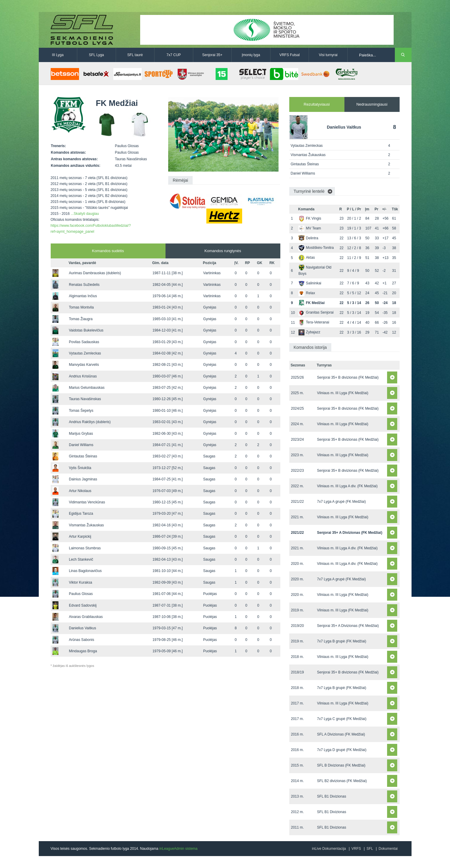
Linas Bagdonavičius (85, 571)
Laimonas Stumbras (85, 548)
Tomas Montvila (81, 307)
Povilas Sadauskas (84, 342)
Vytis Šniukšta (80, 468)
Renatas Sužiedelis (84, 285)
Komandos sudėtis (108, 251)
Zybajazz (309, 332)
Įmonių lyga (251, 55)
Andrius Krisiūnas (83, 376)
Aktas (307, 258)
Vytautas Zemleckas (85, 353)
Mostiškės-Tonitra (316, 248)
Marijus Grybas (81, 434)
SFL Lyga (96, 55)
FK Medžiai (312, 303)
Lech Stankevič (81, 559)
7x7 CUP (174, 55)
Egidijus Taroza (81, 514)
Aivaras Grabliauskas (86, 617)
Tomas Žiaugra (81, 319)
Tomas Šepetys (81, 411)
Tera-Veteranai (314, 322)
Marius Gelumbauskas (87, 388)
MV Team (310, 228)
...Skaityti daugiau (85, 214)
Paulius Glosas (81, 594)
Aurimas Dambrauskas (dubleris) (95, 273)
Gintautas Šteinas (83, 456)
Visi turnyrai (328, 55)
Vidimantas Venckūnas (87, 502)
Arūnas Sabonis (82, 640)
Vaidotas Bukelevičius (86, 330)
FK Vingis (310, 218)
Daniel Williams (81, 445)
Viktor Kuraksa (81, 582)
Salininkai (310, 283)
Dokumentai (388, 849)
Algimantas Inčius (83, 296)
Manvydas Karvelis (84, 365)
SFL (370, 849)
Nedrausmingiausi (372, 104)
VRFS (356, 849)
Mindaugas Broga (83, 651)
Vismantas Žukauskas (86, 525)
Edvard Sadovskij (83, 605)
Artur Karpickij (80, 536)
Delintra (308, 238)
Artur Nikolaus (80, 491)
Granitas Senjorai (316, 312)
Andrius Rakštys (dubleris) (90, 422)
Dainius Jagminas (83, 479)
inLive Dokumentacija (329, 849)
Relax (307, 293)
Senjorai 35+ (212, 55)
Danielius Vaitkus (82, 628)
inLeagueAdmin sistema (178, 849)
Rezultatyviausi (317, 104)
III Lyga (58, 55)
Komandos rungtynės (223, 251)
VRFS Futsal (290, 55)
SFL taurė (135, 55)
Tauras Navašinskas (85, 399)
